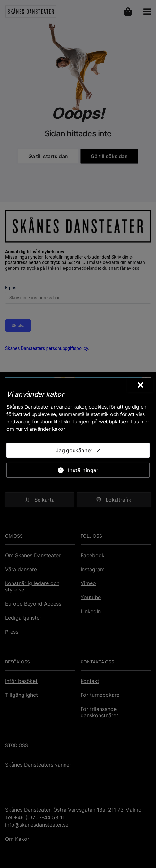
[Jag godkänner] (78, 450)
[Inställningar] (78, 470)
